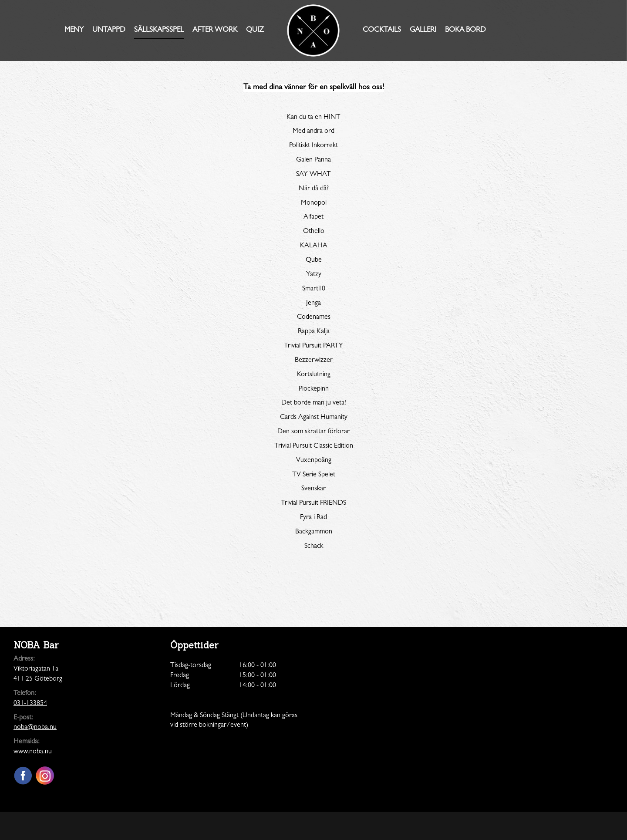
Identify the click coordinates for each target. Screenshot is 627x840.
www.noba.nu (33, 752)
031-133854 (30, 704)
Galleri (423, 30)
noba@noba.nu (35, 728)
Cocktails (382, 30)
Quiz (255, 30)
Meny (74, 30)
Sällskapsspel (159, 30)
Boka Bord (465, 30)
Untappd (109, 30)
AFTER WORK (215, 30)
